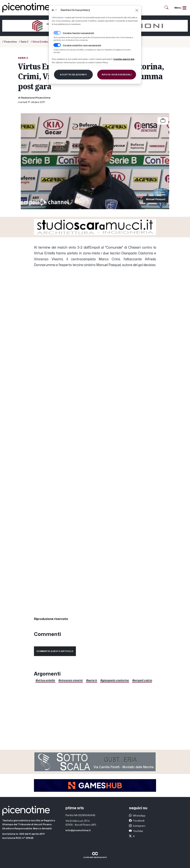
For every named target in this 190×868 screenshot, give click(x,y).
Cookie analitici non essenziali (82, 46)
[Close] (137, 10)
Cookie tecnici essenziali (78, 33)
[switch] (57, 45)
